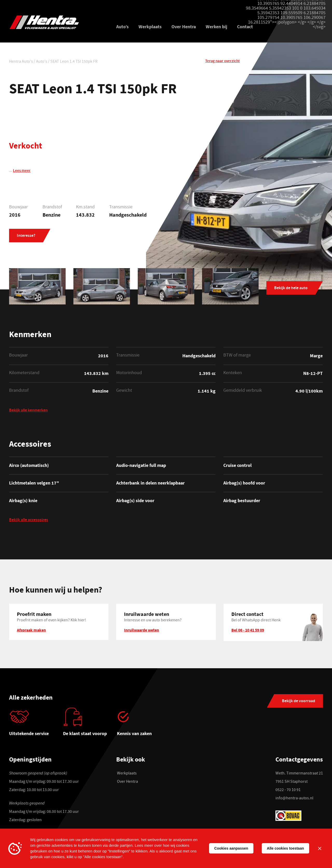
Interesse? (26, 236)
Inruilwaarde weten (141, 630)
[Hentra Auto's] (56, 22)
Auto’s (122, 27)
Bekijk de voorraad (299, 701)
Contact (245, 27)
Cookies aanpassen (231, 848)
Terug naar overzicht (222, 61)
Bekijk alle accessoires (29, 520)
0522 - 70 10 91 (288, 790)
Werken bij (216, 27)
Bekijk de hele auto (291, 288)
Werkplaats (150, 27)
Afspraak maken (31, 630)
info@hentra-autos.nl (294, 799)
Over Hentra (184, 27)
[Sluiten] (320, 848)
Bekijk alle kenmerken (28, 411)
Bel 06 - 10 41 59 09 (248, 630)
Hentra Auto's (21, 62)
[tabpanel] (36, 724)
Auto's (42, 62)
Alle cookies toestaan (285, 848)
